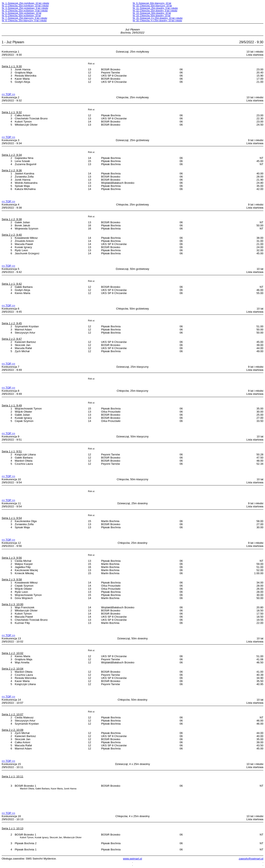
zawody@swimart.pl (251, 859)
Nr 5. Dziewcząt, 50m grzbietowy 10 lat (22, 13)
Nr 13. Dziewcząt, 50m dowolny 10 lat (152, 13)
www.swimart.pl (132, 859)
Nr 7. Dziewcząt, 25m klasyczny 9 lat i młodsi (25, 18)
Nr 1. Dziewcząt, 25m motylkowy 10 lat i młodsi (25, 3)
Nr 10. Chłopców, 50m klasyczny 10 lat (152, 6)
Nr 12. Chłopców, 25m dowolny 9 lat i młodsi (155, 11)
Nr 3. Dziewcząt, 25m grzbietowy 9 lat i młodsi (25, 8)
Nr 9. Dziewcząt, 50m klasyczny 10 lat (152, 3)
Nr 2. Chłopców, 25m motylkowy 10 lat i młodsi (25, 6)
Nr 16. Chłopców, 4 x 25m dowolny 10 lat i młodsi (157, 20)
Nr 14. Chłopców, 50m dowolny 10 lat (152, 16)
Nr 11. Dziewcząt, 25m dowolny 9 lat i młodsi (155, 8)
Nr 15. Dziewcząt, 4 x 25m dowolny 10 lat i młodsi (158, 18)
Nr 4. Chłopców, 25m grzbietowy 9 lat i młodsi (25, 11)
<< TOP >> (8, 94)
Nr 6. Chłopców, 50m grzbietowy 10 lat (21, 16)
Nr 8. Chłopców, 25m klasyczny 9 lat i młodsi (24, 20)
